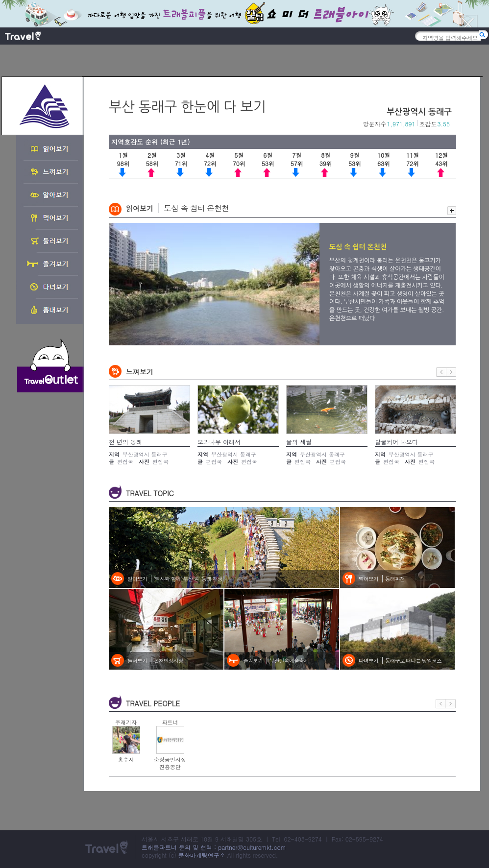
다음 (451, 372)
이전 (441, 372)
